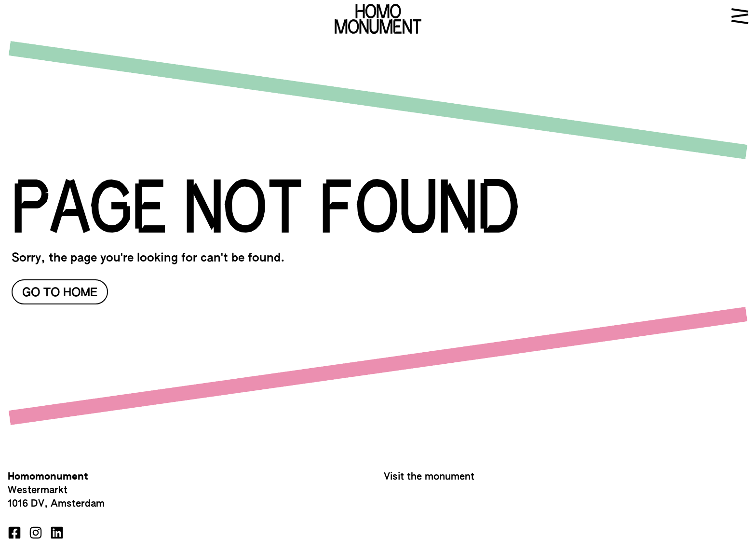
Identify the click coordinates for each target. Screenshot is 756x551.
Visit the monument (429, 477)
